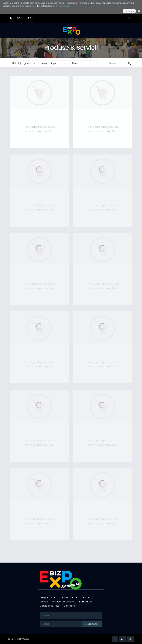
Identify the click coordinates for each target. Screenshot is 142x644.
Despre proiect (49, 597)
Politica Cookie (62, 6)
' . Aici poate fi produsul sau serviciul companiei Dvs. (39, 129)
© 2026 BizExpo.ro (18, 639)
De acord (129, 11)
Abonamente (70, 597)
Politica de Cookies (64, 602)
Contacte (69, 606)
